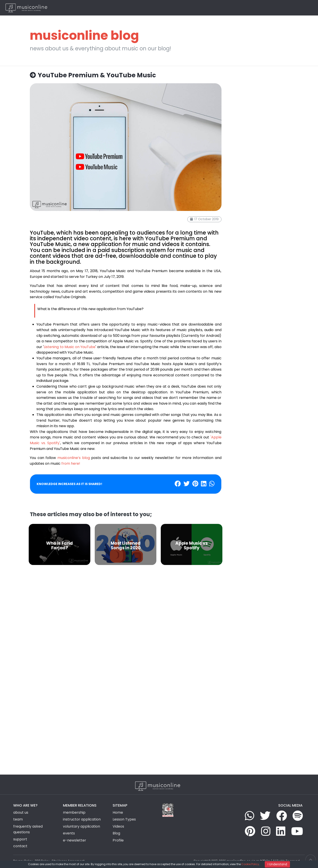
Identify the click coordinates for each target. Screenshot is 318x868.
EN (305, 8)
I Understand (277, 864)
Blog (256, 8)
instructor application (82, 819)
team (18, 819)
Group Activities (210, 8)
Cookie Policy (250, 864)
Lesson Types (184, 8)
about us (21, 812)
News (244, 8)
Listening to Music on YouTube (70, 347)
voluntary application (81, 826)
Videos (231, 8)
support (20, 839)
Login (285, 8)
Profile (118, 840)
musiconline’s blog (74, 458)
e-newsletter (75, 840)
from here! (71, 463)
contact (20, 846)
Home (165, 8)
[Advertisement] (126, 619)
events (69, 833)
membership (74, 812)
